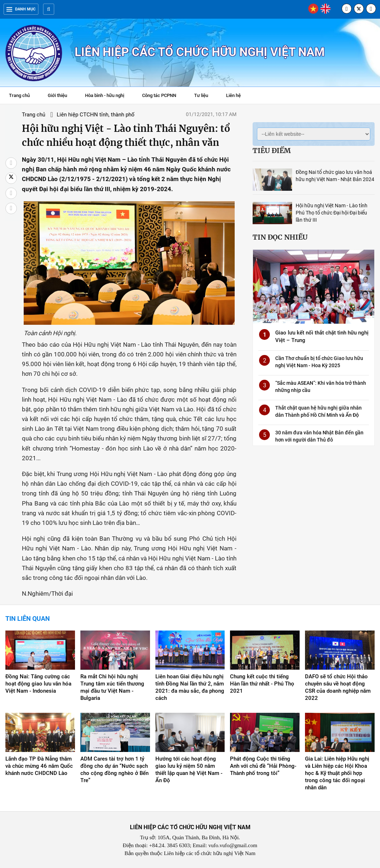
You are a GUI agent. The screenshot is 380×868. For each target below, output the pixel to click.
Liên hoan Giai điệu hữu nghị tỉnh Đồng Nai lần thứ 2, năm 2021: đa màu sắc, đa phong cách (190, 688)
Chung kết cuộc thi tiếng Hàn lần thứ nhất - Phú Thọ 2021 (262, 684)
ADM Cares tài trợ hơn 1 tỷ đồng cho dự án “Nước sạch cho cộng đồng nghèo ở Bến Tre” (114, 770)
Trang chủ (19, 95)
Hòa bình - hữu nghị (105, 95)
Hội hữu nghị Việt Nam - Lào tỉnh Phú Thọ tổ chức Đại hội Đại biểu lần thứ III (332, 213)
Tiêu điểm (272, 151)
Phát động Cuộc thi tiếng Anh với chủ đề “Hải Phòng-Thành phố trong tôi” (263, 766)
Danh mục (21, 9)
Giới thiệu (57, 95)
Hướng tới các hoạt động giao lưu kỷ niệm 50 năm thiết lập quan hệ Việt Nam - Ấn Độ (189, 770)
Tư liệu (205, 96)
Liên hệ (233, 95)
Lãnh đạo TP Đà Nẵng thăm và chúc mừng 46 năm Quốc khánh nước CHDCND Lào (39, 766)
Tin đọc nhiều (280, 237)
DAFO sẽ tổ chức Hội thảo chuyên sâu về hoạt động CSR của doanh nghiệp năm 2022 (338, 688)
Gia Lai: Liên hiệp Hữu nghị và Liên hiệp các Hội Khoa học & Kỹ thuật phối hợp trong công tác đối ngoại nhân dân (337, 774)
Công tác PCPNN (159, 95)
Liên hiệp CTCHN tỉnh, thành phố (95, 115)
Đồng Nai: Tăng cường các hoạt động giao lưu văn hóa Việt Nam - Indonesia (38, 684)
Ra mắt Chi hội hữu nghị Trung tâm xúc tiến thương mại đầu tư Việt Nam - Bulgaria (112, 688)
